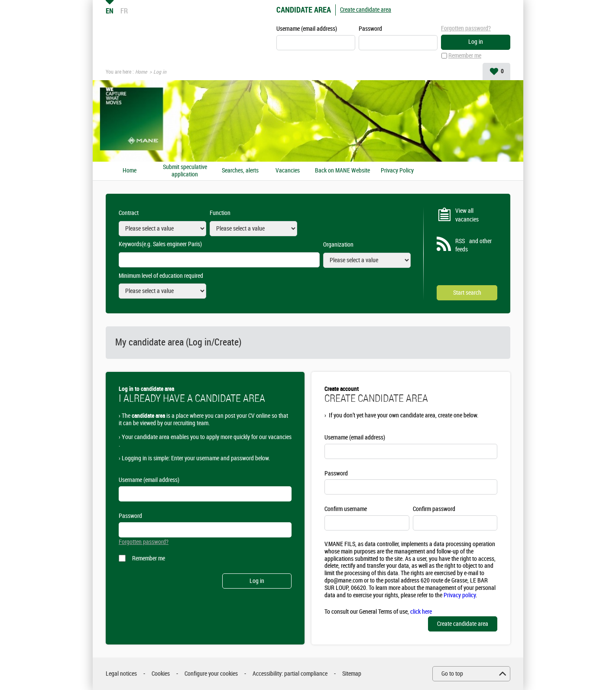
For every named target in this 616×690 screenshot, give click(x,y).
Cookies (161, 674)
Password (370, 29)
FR (124, 11)
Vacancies (288, 171)
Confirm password (434, 509)
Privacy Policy (397, 171)
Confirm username (346, 509)
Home (141, 72)
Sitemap (352, 674)
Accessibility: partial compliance (290, 674)
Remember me (465, 56)
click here (421, 612)
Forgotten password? (466, 28)
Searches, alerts (240, 171)
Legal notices (121, 674)
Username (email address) (307, 29)
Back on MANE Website (342, 171)
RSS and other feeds (473, 246)
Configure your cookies (211, 674)
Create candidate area (366, 10)
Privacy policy (460, 595)
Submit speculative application (185, 171)
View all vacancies (467, 215)
